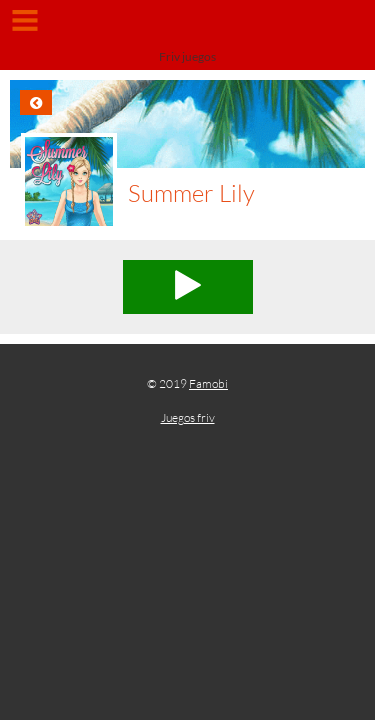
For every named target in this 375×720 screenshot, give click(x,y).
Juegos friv (188, 417)
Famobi (208, 383)
